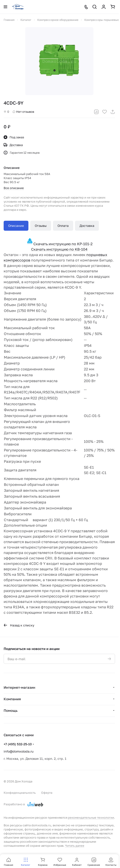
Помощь (11, 710)
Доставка (87, 226)
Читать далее (75, 846)
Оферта (47, 793)
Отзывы (41, 226)
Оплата (63, 226)
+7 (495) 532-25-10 (18, 744)
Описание (16, 226)
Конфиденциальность (20, 793)
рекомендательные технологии (91, 818)
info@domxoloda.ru (19, 751)
